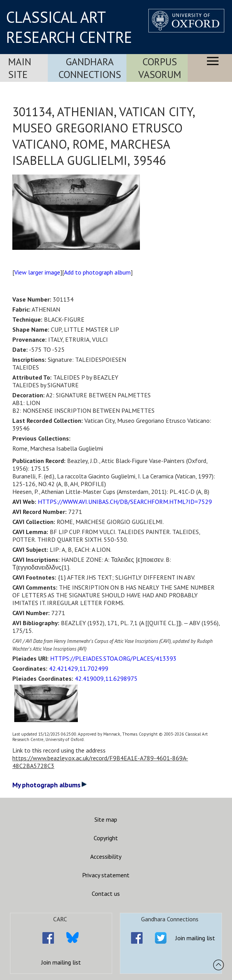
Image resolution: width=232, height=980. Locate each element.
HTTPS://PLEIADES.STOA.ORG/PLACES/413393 (113, 658)
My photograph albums (50, 785)
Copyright (106, 838)
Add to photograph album (97, 272)
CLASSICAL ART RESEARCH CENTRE (69, 27)
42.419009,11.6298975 (106, 678)
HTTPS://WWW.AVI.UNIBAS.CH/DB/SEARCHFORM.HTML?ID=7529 (125, 502)
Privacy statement (106, 875)
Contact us (106, 894)
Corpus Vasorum (160, 68)
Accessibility (106, 856)
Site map (106, 819)
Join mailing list (61, 962)
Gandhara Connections (90, 68)
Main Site (20, 68)
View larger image (37, 272)
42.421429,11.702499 (79, 668)
